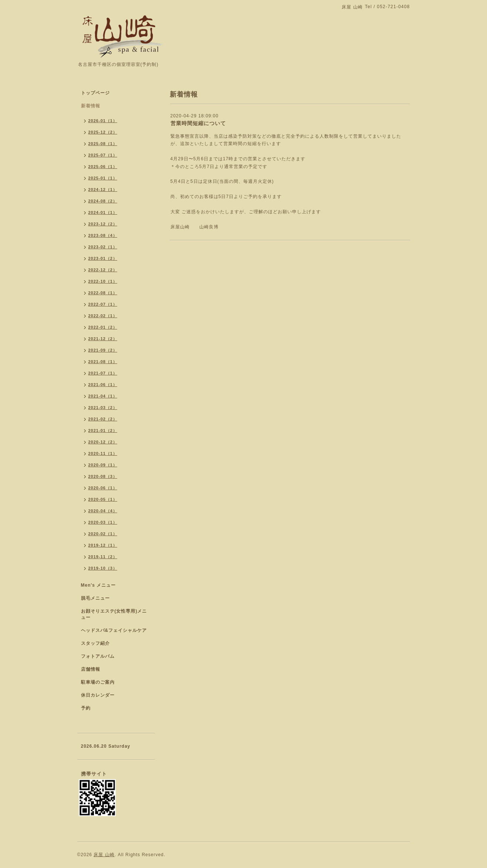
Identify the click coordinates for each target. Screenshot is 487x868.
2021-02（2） (103, 419)
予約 (86, 708)
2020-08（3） (103, 476)
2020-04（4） (103, 511)
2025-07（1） (103, 155)
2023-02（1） (103, 247)
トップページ (95, 93)
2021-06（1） (103, 385)
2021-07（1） (103, 373)
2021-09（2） (103, 350)
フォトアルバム (98, 656)
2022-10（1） (103, 281)
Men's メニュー (99, 585)
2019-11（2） (103, 557)
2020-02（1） (103, 534)
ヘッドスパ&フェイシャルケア (114, 630)
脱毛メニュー (95, 598)
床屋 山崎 (104, 855)
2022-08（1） (103, 293)
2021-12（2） (103, 339)
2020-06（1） (103, 488)
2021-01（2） (103, 430)
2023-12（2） (103, 224)
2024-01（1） (103, 212)
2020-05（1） (103, 499)
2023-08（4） (103, 235)
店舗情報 (91, 669)
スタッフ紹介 (95, 643)
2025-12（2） (103, 132)
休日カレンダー (98, 695)
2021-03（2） (103, 408)
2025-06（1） (103, 167)
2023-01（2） (103, 258)
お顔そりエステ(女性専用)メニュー (114, 614)
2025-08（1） (103, 144)
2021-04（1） (103, 396)
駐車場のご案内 (98, 682)
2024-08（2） (103, 201)
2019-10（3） (103, 568)
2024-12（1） (103, 190)
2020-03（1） (103, 522)
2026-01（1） (103, 121)
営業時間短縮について (198, 123)
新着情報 (91, 106)
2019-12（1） (103, 545)
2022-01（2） (103, 327)
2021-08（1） (103, 362)
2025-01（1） (103, 178)
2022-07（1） (103, 304)
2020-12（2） (103, 442)
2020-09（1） (103, 465)
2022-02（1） (103, 316)
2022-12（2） (103, 270)
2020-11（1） (103, 453)
